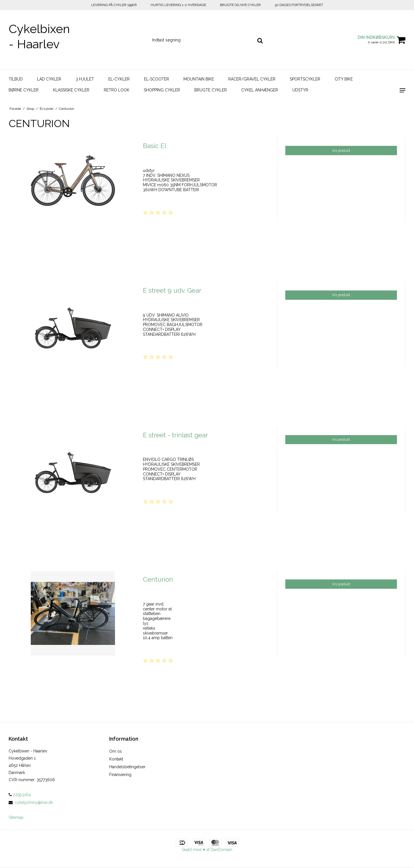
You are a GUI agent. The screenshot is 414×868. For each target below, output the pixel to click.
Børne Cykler (24, 90)
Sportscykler (305, 79)
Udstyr (300, 90)
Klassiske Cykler (71, 90)
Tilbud (16, 79)
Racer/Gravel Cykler (252, 79)
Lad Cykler (49, 79)
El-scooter (157, 79)
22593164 (20, 795)
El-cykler (119, 79)
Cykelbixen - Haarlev (39, 37)
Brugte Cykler (211, 90)
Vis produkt (341, 151)
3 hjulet (85, 79)
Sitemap (16, 817)
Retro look (117, 90)
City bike (344, 79)
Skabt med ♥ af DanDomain (207, 850)
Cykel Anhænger (260, 90)
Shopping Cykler (162, 90)
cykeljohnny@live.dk (34, 802)
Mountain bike (199, 79)
